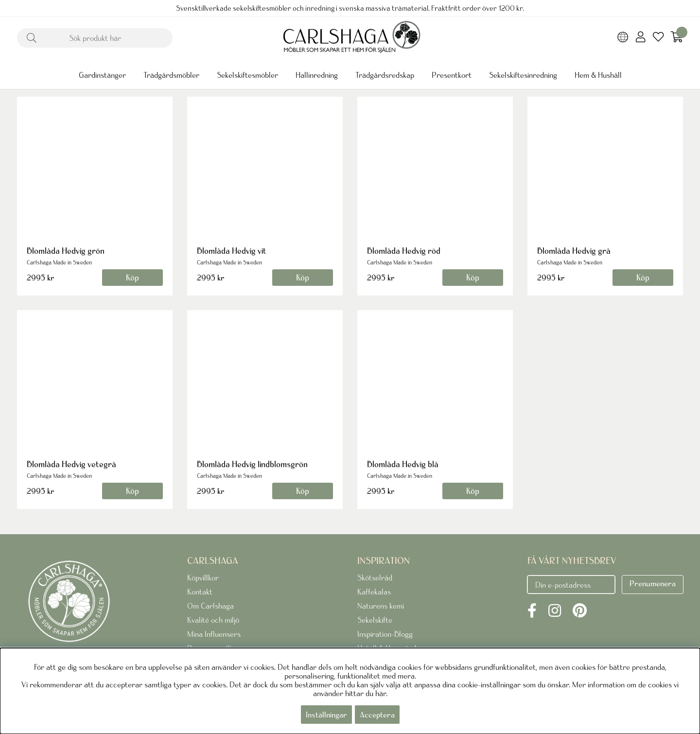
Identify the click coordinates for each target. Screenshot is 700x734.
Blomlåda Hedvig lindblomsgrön (252, 464)
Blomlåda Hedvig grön (66, 251)
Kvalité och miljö (213, 620)
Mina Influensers (214, 634)
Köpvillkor (203, 577)
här (381, 693)
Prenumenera (653, 583)
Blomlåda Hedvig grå (574, 251)
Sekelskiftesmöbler (247, 75)
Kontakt (200, 592)
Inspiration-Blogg (385, 634)
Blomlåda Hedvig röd (404, 251)
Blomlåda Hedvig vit (232, 251)
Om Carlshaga (210, 606)
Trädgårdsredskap (385, 75)
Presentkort (452, 75)
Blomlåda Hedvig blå (403, 464)
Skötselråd (375, 577)
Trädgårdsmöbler (171, 75)
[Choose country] (623, 38)
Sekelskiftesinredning (523, 75)
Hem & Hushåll (598, 75)
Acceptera (377, 715)
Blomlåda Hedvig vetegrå (71, 464)
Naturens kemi (381, 606)
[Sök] (95, 38)
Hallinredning (317, 75)
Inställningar (326, 715)
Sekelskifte (375, 620)
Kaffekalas (374, 592)
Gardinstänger (102, 75)
